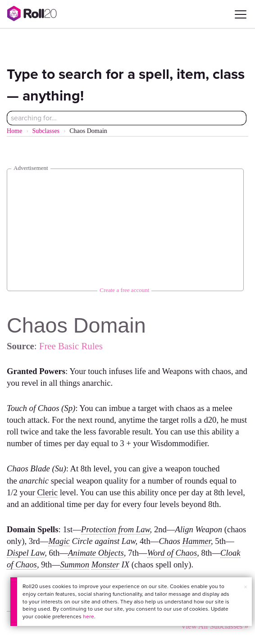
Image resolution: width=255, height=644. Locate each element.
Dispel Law (26, 553)
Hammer (197, 541)
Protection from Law (116, 529)
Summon (75, 564)
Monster (105, 564)
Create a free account (124, 290)
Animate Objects (96, 553)
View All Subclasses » (214, 626)
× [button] (246, 587)
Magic (59, 541)
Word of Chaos (172, 553)
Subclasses (46, 131)
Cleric (47, 492)
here (89, 617)
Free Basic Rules (71, 346)
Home (14, 131)
